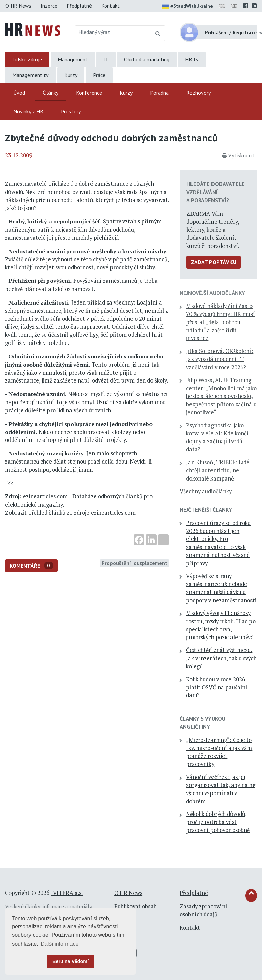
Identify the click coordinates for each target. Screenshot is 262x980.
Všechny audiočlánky (206, 491)
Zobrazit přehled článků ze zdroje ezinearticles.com (70, 513)
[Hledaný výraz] (113, 32)
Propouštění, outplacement (135, 563)
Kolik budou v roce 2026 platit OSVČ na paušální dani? (217, 687)
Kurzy (71, 75)
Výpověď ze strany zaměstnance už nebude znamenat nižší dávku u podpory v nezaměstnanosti (221, 588)
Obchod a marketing (147, 59)
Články (51, 93)
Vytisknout (238, 155)
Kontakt (110, 6)
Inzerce (49, 6)
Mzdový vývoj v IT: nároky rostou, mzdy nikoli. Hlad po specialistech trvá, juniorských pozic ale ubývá (221, 625)
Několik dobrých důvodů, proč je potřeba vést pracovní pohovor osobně (218, 822)
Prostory (71, 111)
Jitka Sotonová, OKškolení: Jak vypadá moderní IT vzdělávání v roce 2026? (220, 359)
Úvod (19, 93)
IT (106, 59)
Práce (99, 75)
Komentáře (31, 565)
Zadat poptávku (214, 262)
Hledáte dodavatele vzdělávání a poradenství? (216, 192)
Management (73, 59)
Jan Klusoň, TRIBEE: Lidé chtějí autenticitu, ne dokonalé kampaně (218, 470)
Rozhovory (199, 93)
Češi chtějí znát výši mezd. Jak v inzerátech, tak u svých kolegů (221, 658)
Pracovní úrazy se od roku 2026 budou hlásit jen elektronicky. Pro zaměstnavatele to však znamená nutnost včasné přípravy (218, 543)
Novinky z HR (28, 111)
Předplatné (79, 6)
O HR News (18, 6)
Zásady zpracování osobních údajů (204, 910)
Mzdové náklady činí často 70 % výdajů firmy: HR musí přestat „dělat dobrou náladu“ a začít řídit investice (220, 322)
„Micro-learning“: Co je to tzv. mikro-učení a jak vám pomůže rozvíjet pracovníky (219, 752)
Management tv (31, 75)
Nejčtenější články (206, 510)
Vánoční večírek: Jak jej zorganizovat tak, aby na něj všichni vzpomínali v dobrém (221, 789)
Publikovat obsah (135, 906)
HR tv (192, 59)
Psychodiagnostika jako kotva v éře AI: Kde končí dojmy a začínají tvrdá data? (217, 437)
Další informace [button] (59, 944)
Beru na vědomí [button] (70, 961)
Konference (89, 93)
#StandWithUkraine (187, 7)
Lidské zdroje (27, 59)
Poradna (159, 93)
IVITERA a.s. (67, 893)
